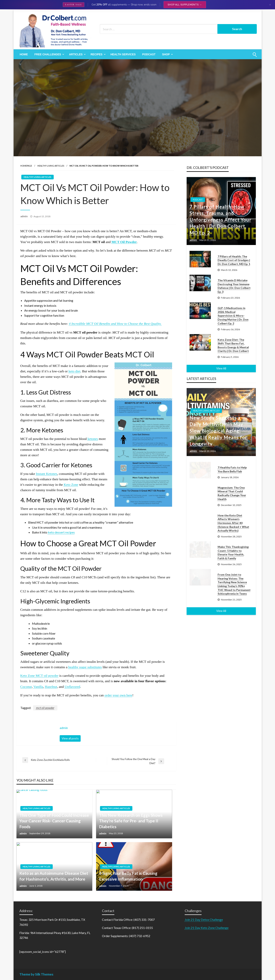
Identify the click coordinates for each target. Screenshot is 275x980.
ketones (93, 439)
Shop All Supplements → (185, 5)
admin (24, 216)
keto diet (75, 371)
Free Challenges (48, 54)
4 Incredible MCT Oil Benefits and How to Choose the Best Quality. (115, 324)
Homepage (26, 166)
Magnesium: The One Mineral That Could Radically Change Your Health (232, 493)
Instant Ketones (47, 474)
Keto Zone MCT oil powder (39, 676)
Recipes (96, 54)
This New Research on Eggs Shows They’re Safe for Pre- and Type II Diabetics (131, 821)
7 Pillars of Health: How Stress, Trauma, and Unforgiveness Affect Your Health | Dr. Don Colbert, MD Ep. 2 (220, 220)
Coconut (26, 687)
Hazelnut (51, 687)
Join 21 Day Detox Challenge (204, 920)
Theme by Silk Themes (36, 974)
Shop (166, 54)
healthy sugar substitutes (85, 667)
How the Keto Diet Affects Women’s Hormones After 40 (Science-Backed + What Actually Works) (233, 523)
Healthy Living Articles (51, 166)
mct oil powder (45, 708)
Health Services (123, 54)
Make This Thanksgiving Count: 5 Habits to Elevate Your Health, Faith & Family (233, 553)
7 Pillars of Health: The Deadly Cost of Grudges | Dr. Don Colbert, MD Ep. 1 (234, 260)
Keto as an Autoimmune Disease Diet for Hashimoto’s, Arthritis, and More (54, 876)
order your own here (118, 695)
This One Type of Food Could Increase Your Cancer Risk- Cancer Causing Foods (54, 821)
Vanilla (38, 687)
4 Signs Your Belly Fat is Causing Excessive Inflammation (128, 876)
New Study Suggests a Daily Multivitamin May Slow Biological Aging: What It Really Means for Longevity (218, 431)
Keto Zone (71, 485)
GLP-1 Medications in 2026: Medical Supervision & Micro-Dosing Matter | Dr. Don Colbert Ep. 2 (233, 316)
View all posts (70, 738)
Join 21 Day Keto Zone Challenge (207, 928)
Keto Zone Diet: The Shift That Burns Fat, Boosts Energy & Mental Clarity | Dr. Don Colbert (233, 345)
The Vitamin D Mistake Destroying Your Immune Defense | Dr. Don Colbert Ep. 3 (234, 286)
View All (221, 368)
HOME (24, 54)
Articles (76, 54)
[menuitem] (24, 54)
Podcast (149, 54)
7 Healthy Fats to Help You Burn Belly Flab (232, 469)
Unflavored (72, 687)
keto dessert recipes (61, 532)
